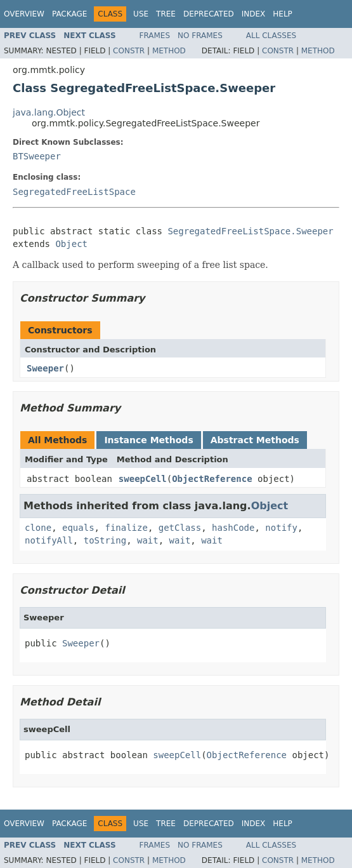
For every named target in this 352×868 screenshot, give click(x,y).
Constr (129, 51)
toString (105, 540)
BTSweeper (37, 156)
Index (254, 14)
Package (69, 14)
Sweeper (45, 368)
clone (38, 528)
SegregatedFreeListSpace (74, 192)
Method (169, 51)
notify (281, 528)
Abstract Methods (255, 440)
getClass (180, 528)
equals (78, 528)
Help (283, 14)
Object (71, 244)
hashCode (233, 528)
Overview (24, 14)
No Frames (200, 36)
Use (141, 14)
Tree (166, 14)
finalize (126, 528)
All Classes (271, 36)
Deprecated (209, 14)
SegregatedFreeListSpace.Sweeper (250, 231)
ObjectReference (212, 479)
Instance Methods (148, 440)
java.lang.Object (49, 112)
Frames (155, 36)
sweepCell (143, 479)
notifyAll (49, 540)
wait (148, 540)
